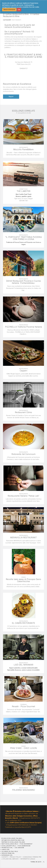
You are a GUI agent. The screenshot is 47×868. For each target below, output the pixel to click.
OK (19, 10)
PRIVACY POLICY (16, 857)
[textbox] (23, 198)
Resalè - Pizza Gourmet (24, 706)
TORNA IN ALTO (37, 862)
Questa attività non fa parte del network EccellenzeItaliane (20, 26)
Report (11, 97)
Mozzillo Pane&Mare (23, 150)
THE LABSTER (24, 191)
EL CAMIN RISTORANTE (23, 623)
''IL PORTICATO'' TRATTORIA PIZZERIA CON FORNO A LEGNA (23, 238)
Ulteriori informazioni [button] (9, 10)
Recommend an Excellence (17, 84)
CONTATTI (5, 857)
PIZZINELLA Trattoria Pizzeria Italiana (24, 327)
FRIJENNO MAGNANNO (24, 790)
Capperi (24, 371)
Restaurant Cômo (23, 412)
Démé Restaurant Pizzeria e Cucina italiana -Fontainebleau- (23, 282)
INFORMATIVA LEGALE (28, 859)
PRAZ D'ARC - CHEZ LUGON (23, 748)
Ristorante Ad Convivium (24, 454)
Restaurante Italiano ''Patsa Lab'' (24, 496)
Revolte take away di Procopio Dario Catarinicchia (23, 580)
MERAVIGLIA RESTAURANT (23, 538)
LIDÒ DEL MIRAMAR (24, 665)
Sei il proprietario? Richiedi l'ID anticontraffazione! (19, 33)
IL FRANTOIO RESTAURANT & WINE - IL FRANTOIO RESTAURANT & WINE (24, 56)
